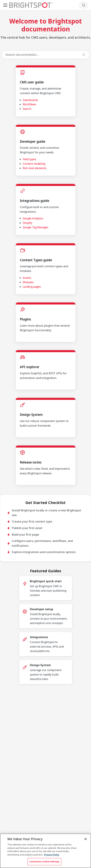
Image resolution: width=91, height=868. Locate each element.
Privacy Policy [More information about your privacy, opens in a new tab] (52, 855)
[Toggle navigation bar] (5, 5)
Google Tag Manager (36, 227)
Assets (27, 278)
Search (27, 109)
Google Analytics (33, 218)
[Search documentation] (42, 55)
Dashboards (30, 100)
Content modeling (34, 164)
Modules (28, 282)
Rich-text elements (35, 168)
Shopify (27, 223)
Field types (29, 159)
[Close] (86, 839)
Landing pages (32, 287)
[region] (45, 851)
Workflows (29, 104)
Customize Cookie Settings (44, 861)
